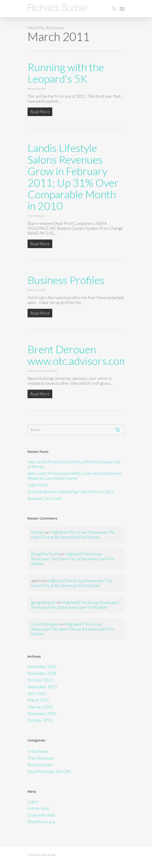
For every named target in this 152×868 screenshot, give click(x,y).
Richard (38, 532)
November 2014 (42, 673)
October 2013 (40, 680)
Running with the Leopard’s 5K (66, 73)
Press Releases (37, 216)
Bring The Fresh (45, 554)
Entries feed (38, 808)
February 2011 (41, 707)
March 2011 (38, 700)
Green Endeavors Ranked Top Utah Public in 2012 (71, 492)
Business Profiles (66, 280)
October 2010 (40, 720)
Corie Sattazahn (45, 624)
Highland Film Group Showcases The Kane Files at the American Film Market (73, 535)
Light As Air (38, 485)
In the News (38, 751)
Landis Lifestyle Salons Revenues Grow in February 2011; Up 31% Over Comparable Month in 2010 (73, 177)
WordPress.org (41, 822)
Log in (33, 802)
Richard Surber (37, 89)
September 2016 (42, 667)
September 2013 (42, 687)
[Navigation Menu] (122, 9)
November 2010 (42, 714)
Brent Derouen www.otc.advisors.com (78, 355)
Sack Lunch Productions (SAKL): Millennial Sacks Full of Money (74, 464)
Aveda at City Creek (45, 498)
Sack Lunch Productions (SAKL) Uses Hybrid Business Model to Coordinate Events (75, 476)
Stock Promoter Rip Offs (42, 371)
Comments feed (41, 815)
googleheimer (43, 602)
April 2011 (37, 693)
